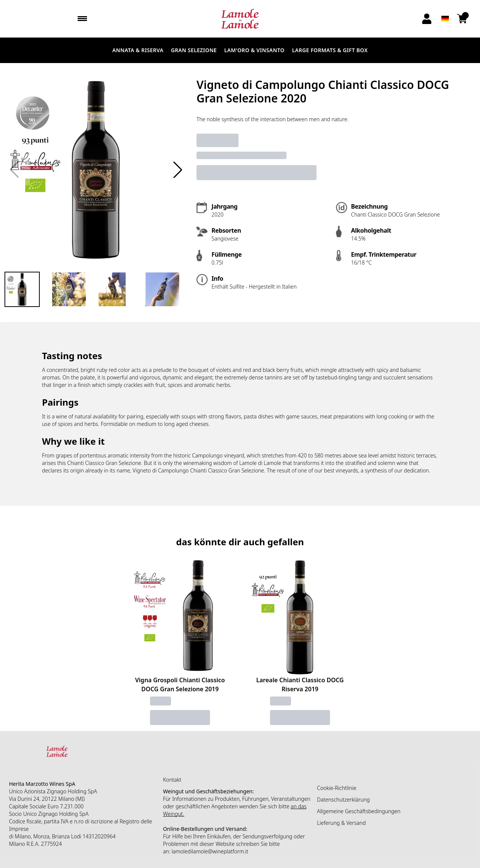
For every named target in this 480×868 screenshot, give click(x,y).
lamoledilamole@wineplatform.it (210, 851)
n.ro (79, 821)
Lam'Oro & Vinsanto (254, 50)
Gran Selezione (194, 50)
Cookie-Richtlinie (337, 788)
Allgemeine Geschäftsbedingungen (358, 811)
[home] (240, 19)
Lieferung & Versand (341, 823)
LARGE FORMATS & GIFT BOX (330, 50)
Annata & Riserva (138, 50)
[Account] (427, 19)
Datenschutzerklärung (343, 800)
